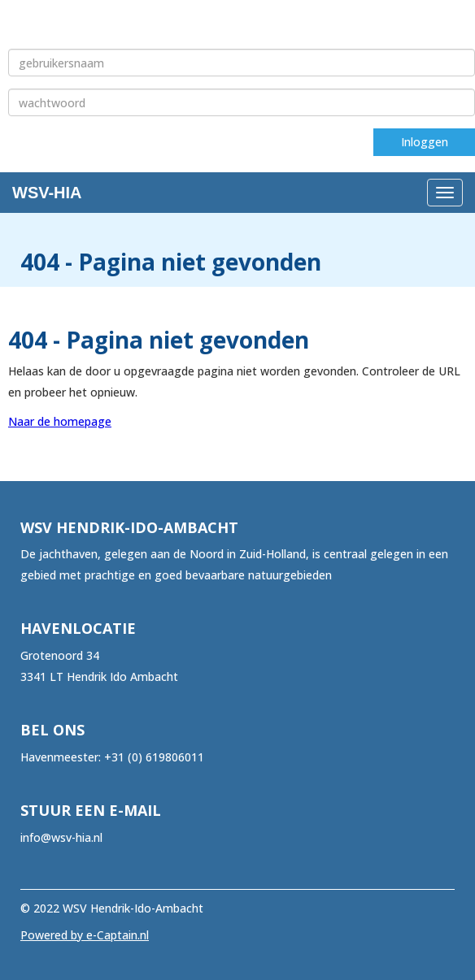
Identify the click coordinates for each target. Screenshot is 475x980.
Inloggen (425, 142)
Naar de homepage (60, 421)
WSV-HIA (47, 193)
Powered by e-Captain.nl (85, 935)
